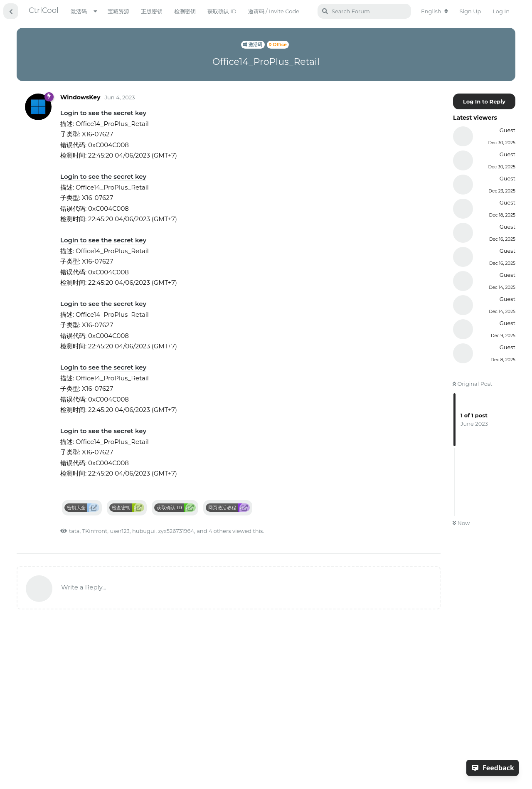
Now (461, 523)
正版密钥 (152, 11)
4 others (220, 531)
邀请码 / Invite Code (274, 11)
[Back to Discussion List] (11, 11)
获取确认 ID (222, 11)
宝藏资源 (118, 11)
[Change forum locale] (435, 11)
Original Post (473, 384)
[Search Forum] (364, 11)
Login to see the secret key (103, 113)
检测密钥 (185, 11)
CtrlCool (44, 10)
